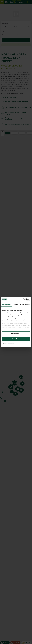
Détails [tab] (16, 304)
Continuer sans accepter (9, 344)
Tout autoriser (16, 339)
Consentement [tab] (6, 304)
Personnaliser (16, 334)
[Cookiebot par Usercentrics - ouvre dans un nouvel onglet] (23, 300)
